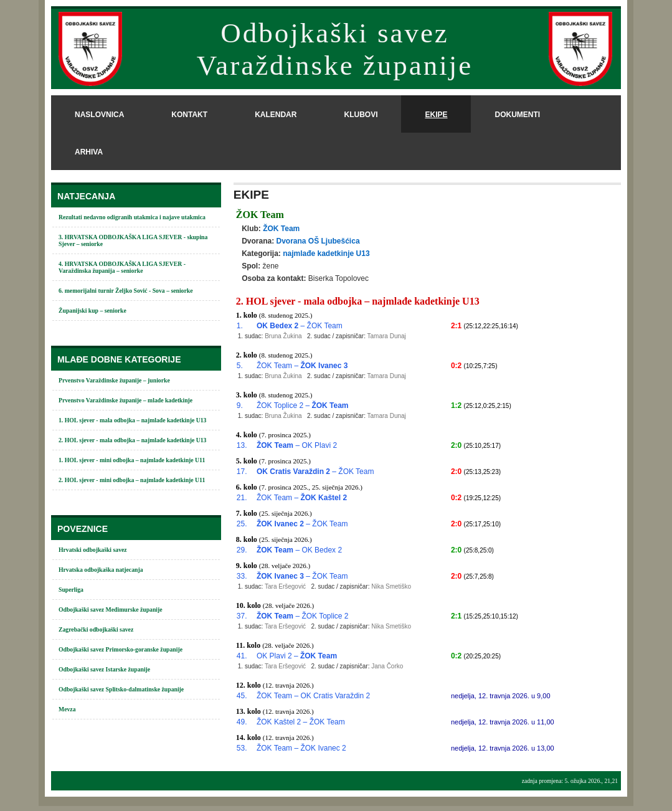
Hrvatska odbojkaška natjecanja (101, 570)
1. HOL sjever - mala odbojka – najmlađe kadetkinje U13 (132, 420)
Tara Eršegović (285, 586)
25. (242, 524)
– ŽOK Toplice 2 (303, 616)
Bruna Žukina (283, 336)
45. (242, 696)
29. (242, 550)
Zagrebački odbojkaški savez (96, 629)
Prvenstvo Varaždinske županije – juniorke (114, 380)
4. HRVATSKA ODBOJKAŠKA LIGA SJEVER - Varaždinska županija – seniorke (122, 267)
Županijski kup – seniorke (92, 311)
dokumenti (517, 115)
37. (242, 616)
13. (242, 445)
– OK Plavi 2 (297, 445)
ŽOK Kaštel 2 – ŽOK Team (301, 722)
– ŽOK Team (300, 326)
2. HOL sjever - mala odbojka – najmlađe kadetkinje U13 (132, 440)
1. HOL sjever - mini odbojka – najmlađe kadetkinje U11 (132, 460)
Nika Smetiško (391, 586)
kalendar (276, 115)
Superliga (71, 590)
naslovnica (99, 115)
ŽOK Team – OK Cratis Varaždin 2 (313, 696)
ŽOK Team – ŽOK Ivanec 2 (301, 748)
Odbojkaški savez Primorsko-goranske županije (121, 649)
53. (242, 748)
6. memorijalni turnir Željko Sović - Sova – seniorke (126, 291)
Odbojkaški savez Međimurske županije (111, 609)
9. (240, 405)
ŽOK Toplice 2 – (303, 405)
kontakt (189, 115)
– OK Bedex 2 (299, 550)
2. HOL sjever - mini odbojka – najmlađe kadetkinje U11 (132, 480)
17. (242, 472)
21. (242, 498)
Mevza (67, 709)
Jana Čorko (387, 666)
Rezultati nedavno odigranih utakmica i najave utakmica (132, 217)
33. (242, 576)
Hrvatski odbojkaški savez (93, 550)
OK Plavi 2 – (297, 656)
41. (242, 656)
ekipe (436, 115)
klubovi (361, 115)
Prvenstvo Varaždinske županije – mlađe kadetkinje (125, 400)
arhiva (89, 152)
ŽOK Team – (302, 366)
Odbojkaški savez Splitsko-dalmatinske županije (121, 689)
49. (242, 722)
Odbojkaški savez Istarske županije (104, 669)
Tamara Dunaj (387, 336)
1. (240, 326)
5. (240, 366)
